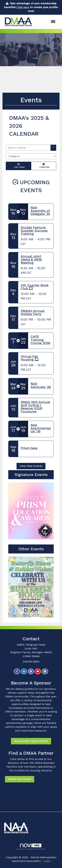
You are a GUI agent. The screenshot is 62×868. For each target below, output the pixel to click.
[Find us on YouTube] (38, 671)
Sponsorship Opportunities (31, 741)
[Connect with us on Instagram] (31, 671)
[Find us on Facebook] (17, 671)
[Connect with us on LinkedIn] (24, 671)
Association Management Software (31, 847)
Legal (47, 861)
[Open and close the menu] (46, 22)
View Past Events (31, 466)
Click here (23, 7)
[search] (53, 148)
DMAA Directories (20, 779)
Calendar (44, 166)
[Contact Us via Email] (45, 671)
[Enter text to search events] (28, 148)
